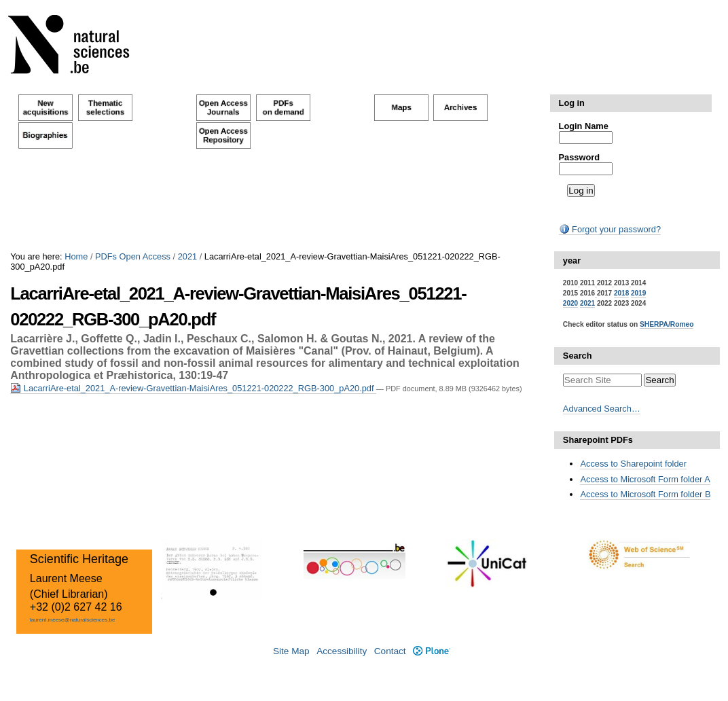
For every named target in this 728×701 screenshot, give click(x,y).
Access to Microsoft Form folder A (645, 479)
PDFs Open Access (133, 256)
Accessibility (342, 651)
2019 (638, 293)
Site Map (291, 651)
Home (76, 256)
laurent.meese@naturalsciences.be (73, 620)
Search (578, 356)
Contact (390, 651)
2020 (570, 303)
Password (579, 157)
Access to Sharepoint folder (633, 464)
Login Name (584, 126)
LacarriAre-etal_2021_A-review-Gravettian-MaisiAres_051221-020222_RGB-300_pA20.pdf (193, 388)
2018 (621, 293)
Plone (432, 651)
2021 (187, 256)
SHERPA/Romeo (667, 324)
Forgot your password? (610, 229)
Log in (572, 103)
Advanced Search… (602, 409)
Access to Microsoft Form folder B (645, 494)
